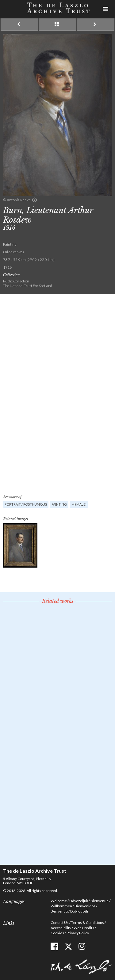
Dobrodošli (79, 911)
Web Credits (84, 928)
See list (57, 25)
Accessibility (61, 928)
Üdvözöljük (79, 901)
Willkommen (61, 906)
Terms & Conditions (88, 923)
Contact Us (60, 923)
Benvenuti (59, 911)
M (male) (79, 504)
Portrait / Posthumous (26, 504)
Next (96, 25)
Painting (59, 504)
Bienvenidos (85, 906)
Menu (106, 9)
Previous (19, 25)
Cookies (57, 933)
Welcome (59, 901)
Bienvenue (100, 901)
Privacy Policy (78, 933)
